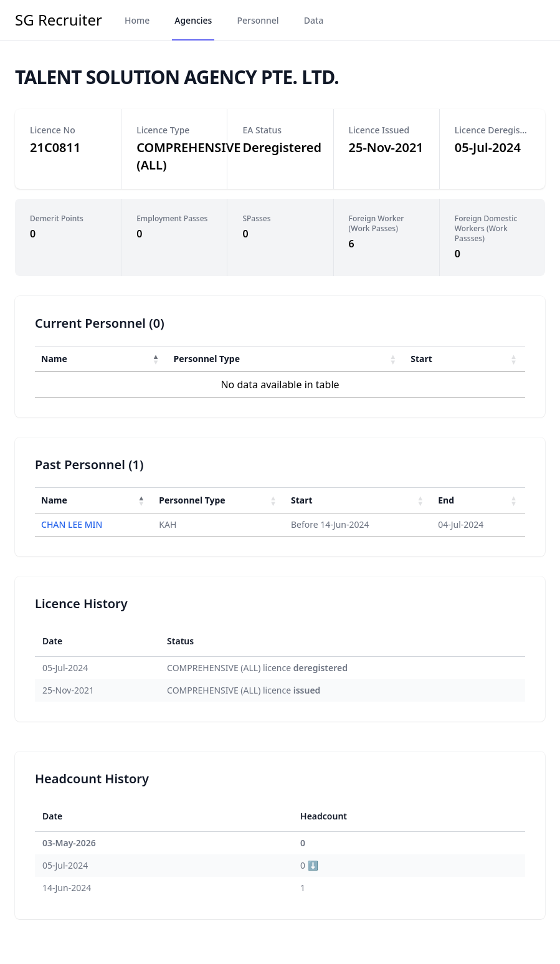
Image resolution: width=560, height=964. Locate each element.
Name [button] (54, 359)
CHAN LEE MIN (72, 524)
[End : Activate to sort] (478, 500)
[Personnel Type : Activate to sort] (286, 359)
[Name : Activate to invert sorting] (101, 359)
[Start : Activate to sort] (465, 359)
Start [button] (421, 359)
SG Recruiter (59, 20)
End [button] (446, 500)
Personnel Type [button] (207, 359)
